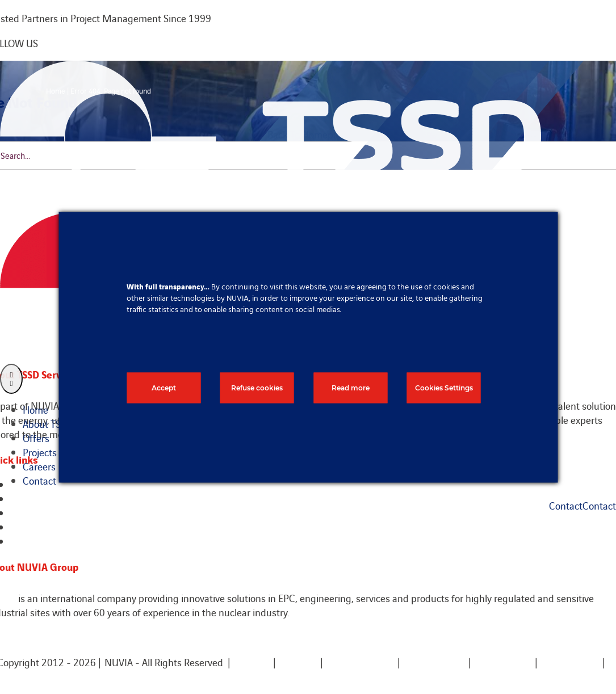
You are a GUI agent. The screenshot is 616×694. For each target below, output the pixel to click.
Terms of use (503, 662)
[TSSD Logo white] (271, 68)
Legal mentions (360, 662)
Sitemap (298, 662)
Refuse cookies (257, 387)
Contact (252, 662)
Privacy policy (571, 662)
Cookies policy (434, 662)
